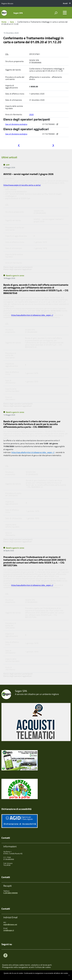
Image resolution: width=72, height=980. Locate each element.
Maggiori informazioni (38, 976)
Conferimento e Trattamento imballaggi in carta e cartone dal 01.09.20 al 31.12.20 (33, 40)
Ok (28, 976)
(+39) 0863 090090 (11, 893)
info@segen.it (9, 930)
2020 (31, 114)
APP (8, 165)
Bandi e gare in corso (15, 275)
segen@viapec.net (10, 924)
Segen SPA (18, 13)
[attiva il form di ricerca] (56, 13)
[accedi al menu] (65, 13)
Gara (12, 22)
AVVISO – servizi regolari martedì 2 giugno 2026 (28, 174)
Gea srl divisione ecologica (16, 124)
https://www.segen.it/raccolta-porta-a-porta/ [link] (22, 185)
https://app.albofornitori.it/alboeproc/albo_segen (31, 315)
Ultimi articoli (9, 157)
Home (4, 22)
